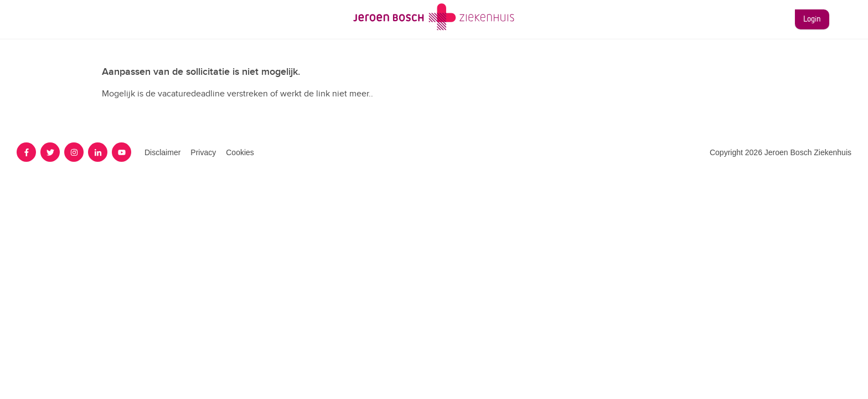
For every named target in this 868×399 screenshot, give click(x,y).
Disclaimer (162, 152)
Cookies (240, 152)
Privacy (203, 152)
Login (812, 19)
